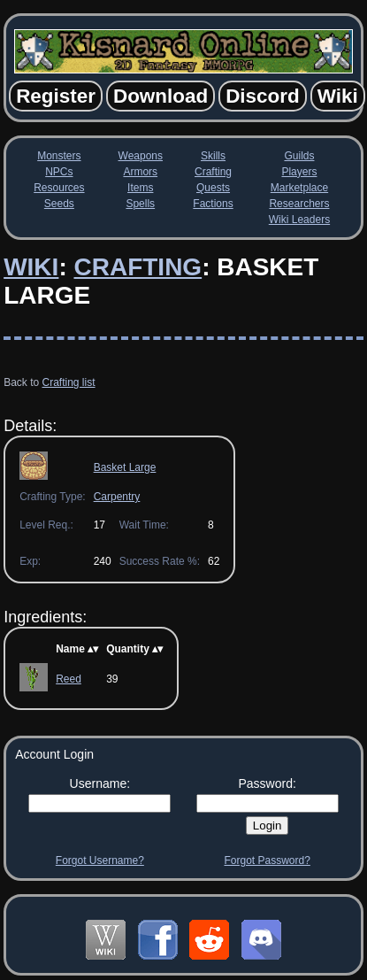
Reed (69, 679)
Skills (213, 156)
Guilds (299, 156)
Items (140, 188)
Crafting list (69, 382)
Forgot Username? (100, 860)
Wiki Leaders (299, 220)
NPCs (59, 172)
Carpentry (117, 497)
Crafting (213, 172)
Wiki (31, 267)
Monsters (59, 156)
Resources (59, 188)
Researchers (299, 204)
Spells (140, 204)
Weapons (141, 156)
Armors (140, 172)
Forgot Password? (267, 860)
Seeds (59, 204)
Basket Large (125, 467)
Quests (213, 188)
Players (299, 172)
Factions (213, 204)
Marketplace (299, 188)
